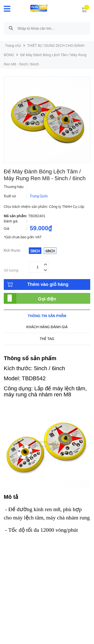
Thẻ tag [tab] (47, 339)
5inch (35, 251)
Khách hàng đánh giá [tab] (47, 327)
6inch (50, 251)
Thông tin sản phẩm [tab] (47, 316)
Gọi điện (47, 299)
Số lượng (11, 270)
